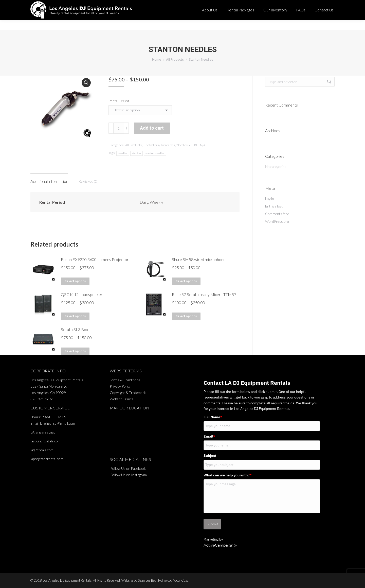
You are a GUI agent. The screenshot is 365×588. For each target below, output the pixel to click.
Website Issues (122, 399)
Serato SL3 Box (74, 329)
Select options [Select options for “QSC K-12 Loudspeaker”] (75, 316)
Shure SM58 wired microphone (199, 259)
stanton (136, 153)
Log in (270, 198)
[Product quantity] (119, 128)
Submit (212, 524)
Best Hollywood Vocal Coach (171, 580)
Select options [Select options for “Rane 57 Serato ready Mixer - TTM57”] (186, 316)
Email (209, 436)
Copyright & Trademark (128, 393)
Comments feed (277, 214)
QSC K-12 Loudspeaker (82, 294)
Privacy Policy (120, 386)
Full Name (213, 417)
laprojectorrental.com (47, 459)
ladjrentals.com (42, 450)
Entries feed (274, 206)
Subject (210, 456)
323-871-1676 (216, 5)
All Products (134, 145)
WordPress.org (277, 221)
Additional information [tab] (49, 181)
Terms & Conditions (125, 380)
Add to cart (152, 128)
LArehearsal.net (43, 432)
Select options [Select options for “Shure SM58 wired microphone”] (186, 281)
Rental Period (119, 101)
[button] (86, 83)
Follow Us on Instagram (129, 475)
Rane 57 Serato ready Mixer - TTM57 (204, 294)
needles (123, 153)
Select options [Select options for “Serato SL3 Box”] (75, 351)
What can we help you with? (227, 475)
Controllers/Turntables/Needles (166, 145)
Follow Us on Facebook (128, 468)
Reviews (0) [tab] (88, 181)
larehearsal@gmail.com (58, 423)
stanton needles (155, 153)
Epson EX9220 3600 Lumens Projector (95, 259)
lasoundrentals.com (45, 441)
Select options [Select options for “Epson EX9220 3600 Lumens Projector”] (75, 281)
